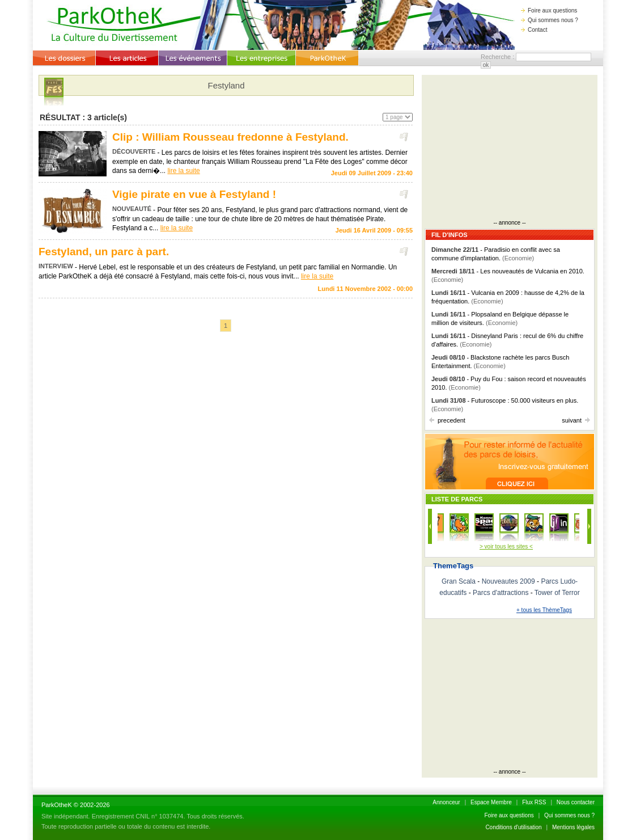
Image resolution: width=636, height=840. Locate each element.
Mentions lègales (573, 827)
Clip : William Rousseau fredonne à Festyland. (230, 137)
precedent (447, 420)
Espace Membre (491, 802)
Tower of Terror (557, 593)
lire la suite (183, 171)
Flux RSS (534, 802)
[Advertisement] (510, 149)
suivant (576, 420)
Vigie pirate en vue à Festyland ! (194, 194)
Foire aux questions (549, 10)
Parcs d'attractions (501, 593)
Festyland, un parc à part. (104, 252)
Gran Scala (459, 581)
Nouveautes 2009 (508, 581)
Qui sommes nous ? (550, 20)
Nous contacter (576, 802)
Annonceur (446, 802)
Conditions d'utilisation (513, 827)
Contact (534, 30)
